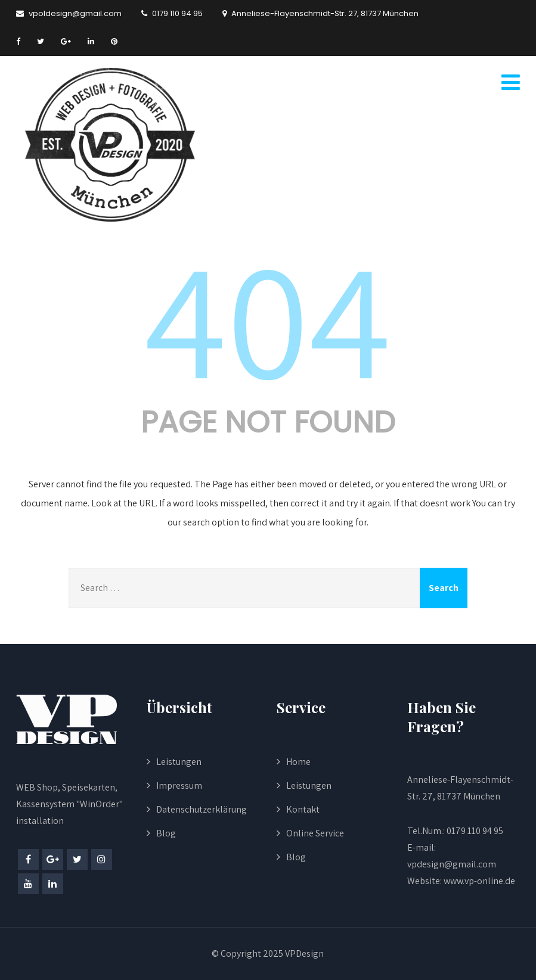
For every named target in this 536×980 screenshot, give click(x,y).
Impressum (179, 785)
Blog (166, 833)
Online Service (315, 833)
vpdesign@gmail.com (452, 864)
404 (268, 317)
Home (298, 762)
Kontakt (303, 809)
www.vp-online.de (478, 881)
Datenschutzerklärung (202, 809)
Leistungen (179, 762)
